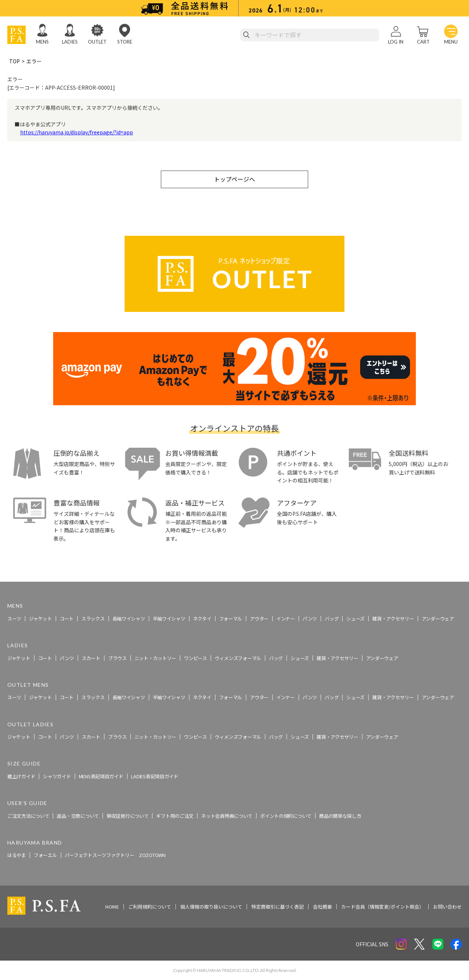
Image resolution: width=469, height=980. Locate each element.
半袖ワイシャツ (169, 618)
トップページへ (234, 179)
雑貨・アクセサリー (393, 618)
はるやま (17, 855)
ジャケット (40, 618)
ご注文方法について (28, 816)
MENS (42, 42)
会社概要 (322, 907)
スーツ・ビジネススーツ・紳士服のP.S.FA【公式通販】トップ (78, 578)
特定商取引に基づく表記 (278, 907)
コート (67, 618)
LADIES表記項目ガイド (155, 776)
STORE (125, 42)
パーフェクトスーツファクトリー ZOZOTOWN (115, 855)
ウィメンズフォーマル (238, 658)
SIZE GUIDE (24, 764)
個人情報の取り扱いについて (211, 907)
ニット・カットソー (155, 658)
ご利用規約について (150, 907)
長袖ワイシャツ (129, 618)
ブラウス (117, 658)
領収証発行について (128, 816)
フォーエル (45, 855)
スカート (91, 658)
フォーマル (231, 618)
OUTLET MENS (28, 685)
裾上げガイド (21, 776)
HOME (112, 907)
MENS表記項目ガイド (101, 776)
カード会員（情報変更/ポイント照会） (383, 907)
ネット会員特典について (227, 816)
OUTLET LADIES (30, 724)
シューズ (355, 618)
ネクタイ (202, 618)
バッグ (332, 618)
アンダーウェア (438, 618)
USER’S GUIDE (27, 803)
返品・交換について (78, 816)
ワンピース (195, 658)
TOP (14, 61)
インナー (286, 618)
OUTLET (97, 42)
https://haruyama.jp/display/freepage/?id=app (77, 132)
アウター (259, 618)
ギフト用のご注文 (175, 816)
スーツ (14, 618)
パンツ (310, 618)
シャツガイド (57, 776)
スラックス (93, 618)
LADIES (70, 42)
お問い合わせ (447, 907)
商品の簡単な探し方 (340, 816)
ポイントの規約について (286, 816)
